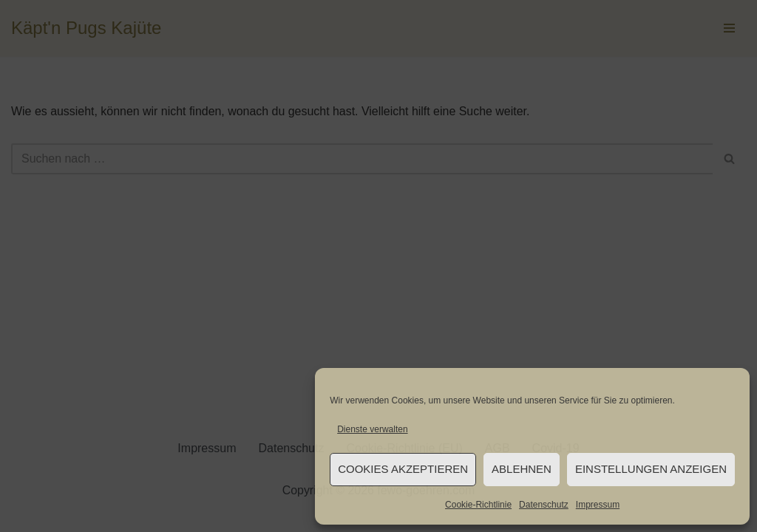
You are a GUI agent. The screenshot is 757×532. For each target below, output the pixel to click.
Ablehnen (522, 469)
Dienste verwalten (372, 429)
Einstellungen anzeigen (651, 469)
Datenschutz (544, 505)
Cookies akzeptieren (403, 469)
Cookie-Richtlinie (478, 505)
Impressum (598, 505)
